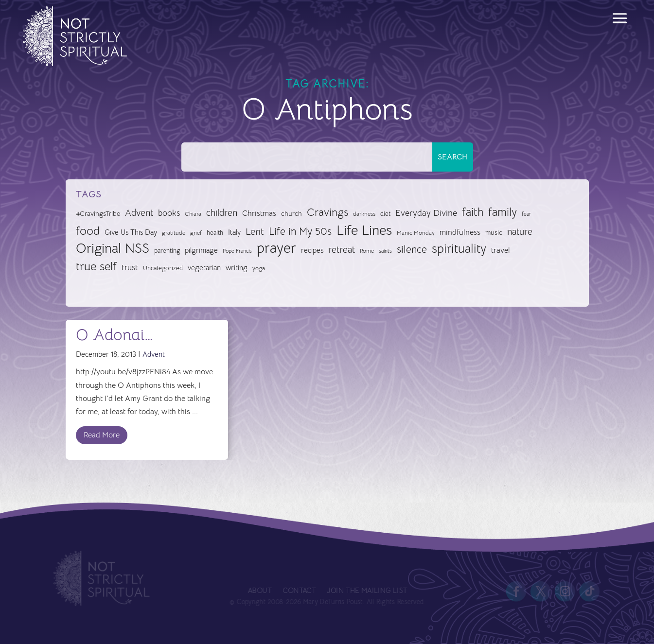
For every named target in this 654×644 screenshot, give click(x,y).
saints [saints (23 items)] (385, 251)
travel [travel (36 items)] (501, 250)
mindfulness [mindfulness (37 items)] (460, 232)
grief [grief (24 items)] (196, 233)
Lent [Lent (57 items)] (255, 232)
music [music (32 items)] (494, 232)
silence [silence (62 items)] (412, 249)
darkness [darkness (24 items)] (364, 214)
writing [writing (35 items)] (237, 268)
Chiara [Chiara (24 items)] (193, 214)
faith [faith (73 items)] (473, 212)
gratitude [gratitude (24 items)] (174, 233)
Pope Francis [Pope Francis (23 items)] (237, 251)
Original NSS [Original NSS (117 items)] (113, 248)
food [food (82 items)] (88, 231)
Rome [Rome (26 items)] (367, 251)
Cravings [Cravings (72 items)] (327, 212)
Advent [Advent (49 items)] (139, 213)
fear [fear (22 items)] (526, 214)
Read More (102, 435)
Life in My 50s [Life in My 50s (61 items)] (300, 231)
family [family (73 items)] (503, 212)
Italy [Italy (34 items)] (234, 232)
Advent (154, 354)
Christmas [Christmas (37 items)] (259, 213)
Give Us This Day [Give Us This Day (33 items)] (131, 232)
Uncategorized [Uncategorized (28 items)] (163, 268)
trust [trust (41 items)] (130, 268)
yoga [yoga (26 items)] (259, 268)
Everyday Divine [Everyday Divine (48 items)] (426, 213)
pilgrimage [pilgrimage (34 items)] (201, 250)
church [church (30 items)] (292, 214)
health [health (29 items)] (215, 233)
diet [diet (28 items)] (385, 214)
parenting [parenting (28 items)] (167, 251)
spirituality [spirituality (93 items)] (459, 249)
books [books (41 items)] (169, 213)
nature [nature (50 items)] (520, 232)
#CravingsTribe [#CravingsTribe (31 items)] (98, 213)
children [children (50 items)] (222, 213)
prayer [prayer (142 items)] (276, 248)
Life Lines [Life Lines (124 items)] (364, 230)
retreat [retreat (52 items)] (342, 250)
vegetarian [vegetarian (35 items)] (204, 268)
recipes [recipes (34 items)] (312, 250)
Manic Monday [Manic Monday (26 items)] (416, 233)
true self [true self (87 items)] (96, 266)
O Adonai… (115, 335)
